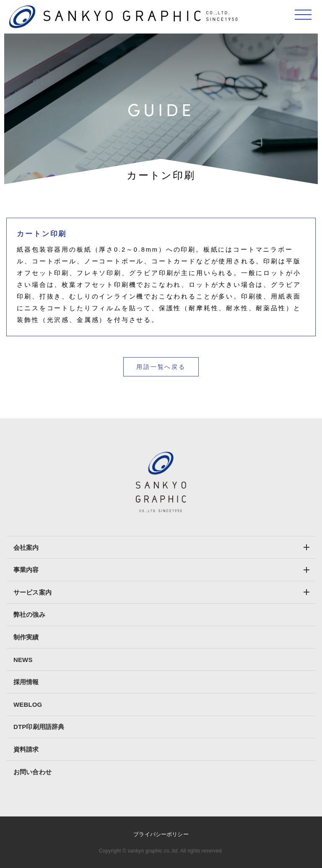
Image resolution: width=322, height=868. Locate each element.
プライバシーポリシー (161, 834)
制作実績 (26, 637)
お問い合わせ (32, 772)
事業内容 (26, 570)
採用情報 (26, 682)
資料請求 (26, 749)
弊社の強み (29, 614)
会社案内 (26, 547)
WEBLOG (28, 704)
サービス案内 (32, 592)
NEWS (23, 660)
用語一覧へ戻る (161, 367)
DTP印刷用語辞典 (39, 727)
